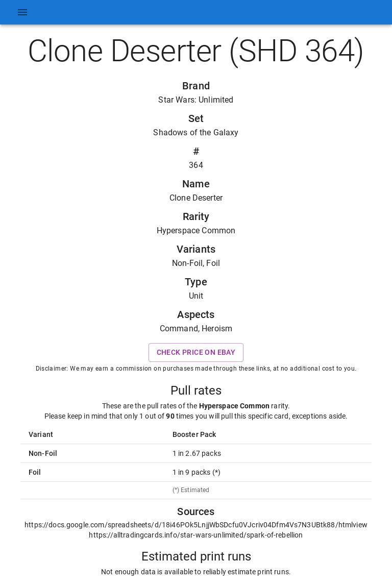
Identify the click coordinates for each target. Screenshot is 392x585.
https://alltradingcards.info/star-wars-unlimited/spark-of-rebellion (196, 535)
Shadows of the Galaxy (196, 132)
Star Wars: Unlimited (196, 100)
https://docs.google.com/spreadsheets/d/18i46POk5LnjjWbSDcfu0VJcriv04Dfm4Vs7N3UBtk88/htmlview (196, 525)
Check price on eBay (196, 352)
